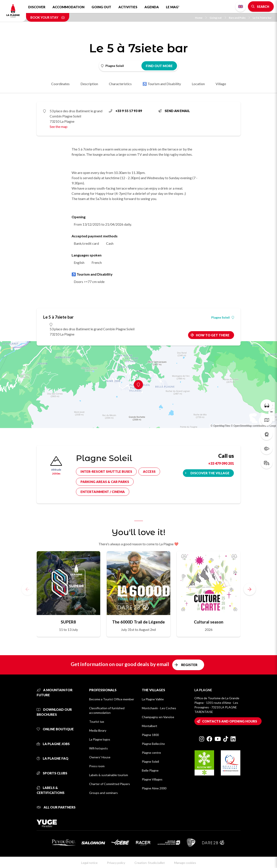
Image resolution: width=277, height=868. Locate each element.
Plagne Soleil (223, 317)
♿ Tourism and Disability (162, 84)
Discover (37, 7)
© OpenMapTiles (220, 426)
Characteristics (120, 84)
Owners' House (100, 757)
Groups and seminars (103, 793)
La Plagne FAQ (52, 758)
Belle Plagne (150, 770)
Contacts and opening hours (230, 721)
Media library (98, 730)
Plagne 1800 (150, 735)
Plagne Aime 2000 (154, 788)
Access (149, 471)
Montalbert (150, 726)
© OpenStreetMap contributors (248, 426)
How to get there (213, 335)
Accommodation (68, 7)
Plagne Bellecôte (153, 744)
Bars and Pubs (239, 18)
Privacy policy (116, 863)
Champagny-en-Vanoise (158, 717)
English (241, 7)
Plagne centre (151, 753)
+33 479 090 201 (221, 463)
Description (89, 84)
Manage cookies (185, 863)
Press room (97, 766)
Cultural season (209, 622)
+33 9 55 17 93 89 (125, 111)
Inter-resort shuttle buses (106, 471)
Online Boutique (55, 729)
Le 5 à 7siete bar (262, 18)
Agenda (152, 7)
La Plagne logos (100, 739)
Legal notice (89, 863)
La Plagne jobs (53, 744)
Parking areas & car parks (105, 482)
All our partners (56, 807)
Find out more (159, 66)
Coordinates (60, 84)
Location (198, 84)
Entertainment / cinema (103, 492)
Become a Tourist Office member (112, 699)
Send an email (174, 111)
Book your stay (48, 17)
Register (189, 665)
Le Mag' (173, 7)
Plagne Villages (152, 779)
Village (221, 84)
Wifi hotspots (98, 748)
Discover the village (210, 473)
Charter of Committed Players (110, 784)
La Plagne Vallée (153, 699)
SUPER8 (68, 622)
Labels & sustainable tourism (109, 775)
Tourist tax (97, 722)
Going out (101, 7)
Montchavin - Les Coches (159, 708)
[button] (250, 589)
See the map (59, 126)
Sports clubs (52, 773)
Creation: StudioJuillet (150, 863)
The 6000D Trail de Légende (138, 622)
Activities (128, 7)
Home (201, 18)
